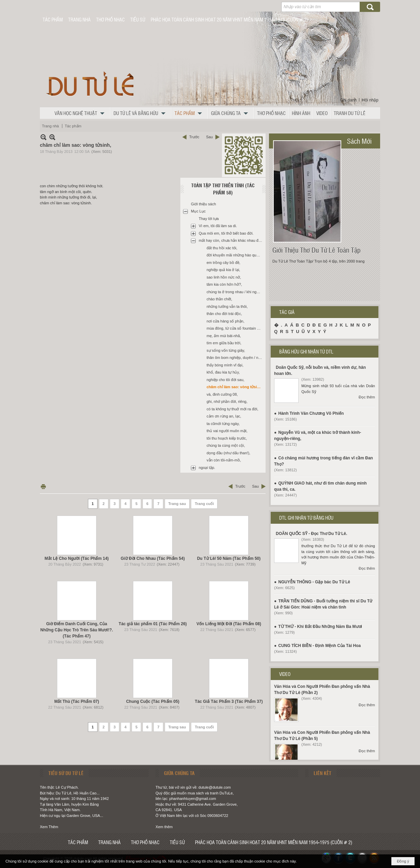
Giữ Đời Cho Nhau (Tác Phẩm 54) (153, 558)
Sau (209, 137)
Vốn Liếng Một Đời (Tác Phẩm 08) (229, 624)
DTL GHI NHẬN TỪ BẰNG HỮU (306, 518)
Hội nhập (370, 100)
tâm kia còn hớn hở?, (224, 284)
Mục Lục (198, 211)
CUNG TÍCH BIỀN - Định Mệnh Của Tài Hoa (319, 646)
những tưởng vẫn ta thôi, (227, 306)
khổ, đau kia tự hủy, (223, 372)
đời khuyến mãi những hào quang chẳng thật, (235, 255)
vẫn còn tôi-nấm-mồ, (224, 460)
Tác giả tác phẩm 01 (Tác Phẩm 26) (153, 624)
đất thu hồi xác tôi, (222, 248)
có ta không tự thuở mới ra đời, (232, 409)
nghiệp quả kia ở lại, (223, 270)
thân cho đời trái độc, (224, 314)
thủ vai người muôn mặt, (227, 431)
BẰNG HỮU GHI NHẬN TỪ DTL (306, 351)
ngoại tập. (207, 468)
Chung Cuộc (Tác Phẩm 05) (153, 701)
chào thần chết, (219, 299)
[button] (81, 113)
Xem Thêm (49, 827)
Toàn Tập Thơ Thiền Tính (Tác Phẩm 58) (223, 189)
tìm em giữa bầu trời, (224, 343)
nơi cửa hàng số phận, (226, 321)
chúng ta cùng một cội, (226, 445)
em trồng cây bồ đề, (223, 263)
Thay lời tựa (209, 219)
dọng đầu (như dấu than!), (228, 453)
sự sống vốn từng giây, (226, 350)
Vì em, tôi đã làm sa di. (218, 226)
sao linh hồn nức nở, (224, 277)
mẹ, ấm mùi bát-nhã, (224, 336)
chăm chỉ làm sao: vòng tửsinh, (235, 387)
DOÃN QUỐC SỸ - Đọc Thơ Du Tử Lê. (311, 534)
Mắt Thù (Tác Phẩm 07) (77, 701)
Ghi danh (349, 100)
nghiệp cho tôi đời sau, (226, 380)
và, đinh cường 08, (222, 394)
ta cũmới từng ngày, (223, 424)
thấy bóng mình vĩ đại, (225, 365)
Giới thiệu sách (204, 204)
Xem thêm (164, 827)
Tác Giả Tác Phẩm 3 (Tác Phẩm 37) (229, 701)
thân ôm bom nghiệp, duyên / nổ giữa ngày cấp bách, (235, 358)
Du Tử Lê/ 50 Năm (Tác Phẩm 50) (229, 558)
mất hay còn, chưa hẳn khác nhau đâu (231, 240)
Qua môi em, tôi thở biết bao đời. (226, 233)
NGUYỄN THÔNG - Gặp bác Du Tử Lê (314, 582)
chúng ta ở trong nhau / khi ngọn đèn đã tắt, (235, 292)
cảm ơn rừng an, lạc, (224, 416)
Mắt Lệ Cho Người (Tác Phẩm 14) (77, 558)
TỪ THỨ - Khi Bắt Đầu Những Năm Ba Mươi (320, 627)
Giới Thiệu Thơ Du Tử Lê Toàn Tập (317, 250)
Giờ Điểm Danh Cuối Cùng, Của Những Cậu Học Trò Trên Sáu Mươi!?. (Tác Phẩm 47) (77, 630)
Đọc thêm (367, 397)
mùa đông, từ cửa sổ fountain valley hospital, (235, 328)
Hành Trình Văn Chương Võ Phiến (311, 413)
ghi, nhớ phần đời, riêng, (227, 401)
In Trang (43, 486)
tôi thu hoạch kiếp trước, (227, 438)
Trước (194, 137)
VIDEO (285, 674)
